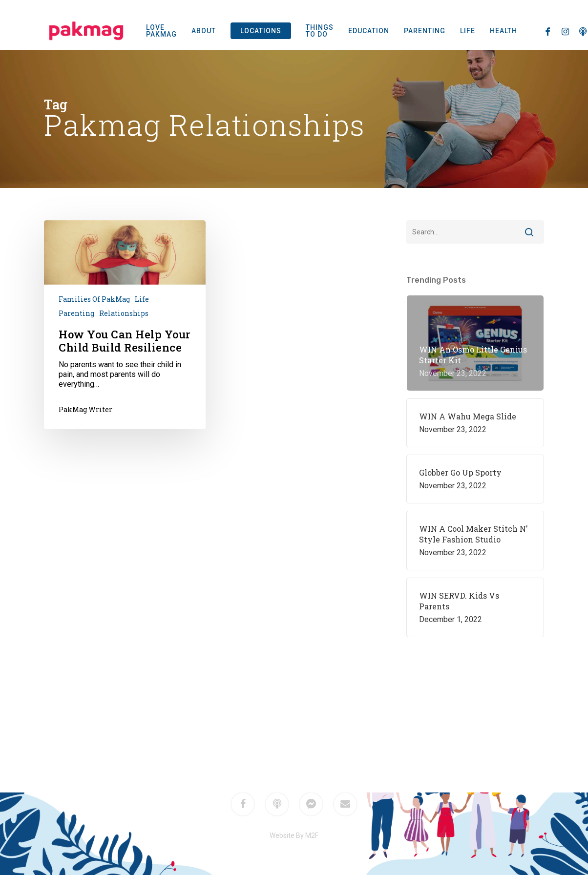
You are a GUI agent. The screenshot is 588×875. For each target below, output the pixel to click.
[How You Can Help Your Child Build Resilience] (125, 325)
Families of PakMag (94, 299)
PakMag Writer (85, 409)
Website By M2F (294, 835)
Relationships (124, 313)
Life (142, 299)
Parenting (76, 313)
